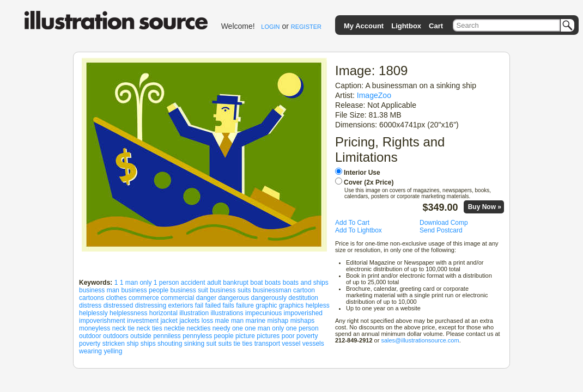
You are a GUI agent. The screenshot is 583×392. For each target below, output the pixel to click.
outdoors (116, 336)
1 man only (136, 283)
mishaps (303, 321)
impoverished (303, 313)
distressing (151, 305)
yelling (113, 351)
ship (132, 344)
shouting (170, 344)
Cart (436, 26)
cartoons (92, 298)
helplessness (128, 313)
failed (213, 305)
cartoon (304, 290)
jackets (189, 321)
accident (193, 283)
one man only (264, 328)
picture (245, 336)
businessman (272, 290)
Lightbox (406, 26)
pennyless (197, 336)
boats (273, 283)
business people (145, 290)
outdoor (90, 336)
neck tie (123, 328)
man (237, 321)
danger (206, 298)
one (238, 328)
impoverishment (102, 321)
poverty (307, 336)
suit (212, 344)
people (224, 336)
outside (141, 336)
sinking (194, 344)
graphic (266, 305)
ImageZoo (374, 95)
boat (256, 283)
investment (143, 321)
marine (256, 321)
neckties (198, 328)
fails (229, 305)
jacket (169, 321)
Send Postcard (441, 230)
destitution (303, 298)
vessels (313, 344)
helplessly (93, 313)
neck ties (149, 328)
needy (221, 328)
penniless (167, 336)
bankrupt (236, 283)
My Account (364, 26)
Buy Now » (485, 207)
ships (148, 344)
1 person (166, 283)
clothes (116, 298)
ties (248, 344)
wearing (90, 351)
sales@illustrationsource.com (420, 340)
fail (199, 305)
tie (237, 344)
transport (267, 344)
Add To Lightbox (359, 230)
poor (288, 336)
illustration (194, 313)
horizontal (163, 313)
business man (99, 290)
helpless (318, 305)
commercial (177, 298)
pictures (268, 336)
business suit (189, 290)
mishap (278, 321)
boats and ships (306, 283)
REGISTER (306, 27)
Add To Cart (352, 223)
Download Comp (444, 223)
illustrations (227, 313)
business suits (230, 290)
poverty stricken (102, 344)
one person (302, 328)
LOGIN (270, 27)
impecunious (263, 313)
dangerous (234, 298)
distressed (119, 305)
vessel (291, 344)
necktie (174, 328)
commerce (144, 298)
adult (214, 283)
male (222, 321)
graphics (291, 305)
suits (225, 344)
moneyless (95, 328)
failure (245, 305)
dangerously (269, 298)
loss (207, 321)
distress (90, 305)
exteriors (180, 305)
